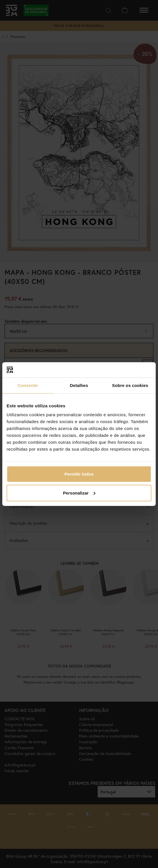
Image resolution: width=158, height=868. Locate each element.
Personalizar (79, 493)
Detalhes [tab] (79, 385)
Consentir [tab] (28, 385)
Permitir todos (79, 474)
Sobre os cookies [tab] (130, 385)
